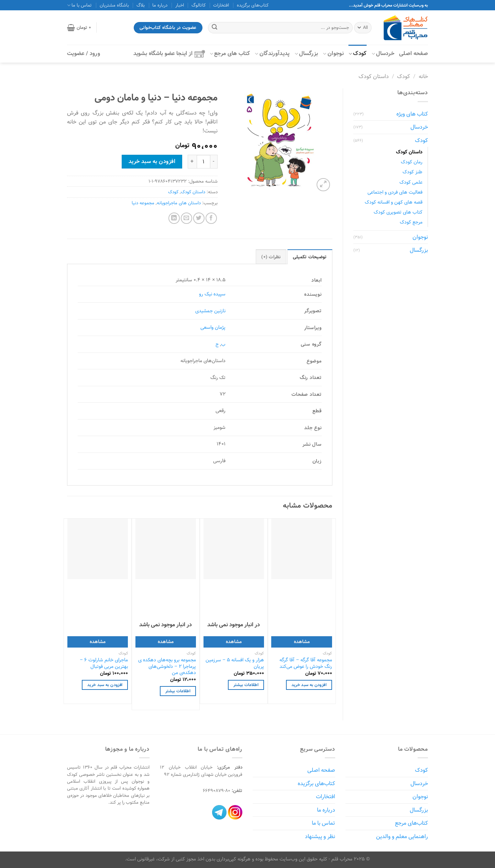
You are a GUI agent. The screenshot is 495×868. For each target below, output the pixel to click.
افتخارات (221, 5)
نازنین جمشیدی (210, 311)
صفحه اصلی (414, 53)
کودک (358, 53)
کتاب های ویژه (412, 114)
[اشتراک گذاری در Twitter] (199, 218)
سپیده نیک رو (212, 294)
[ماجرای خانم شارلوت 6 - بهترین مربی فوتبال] (98, 549)
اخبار (180, 5)
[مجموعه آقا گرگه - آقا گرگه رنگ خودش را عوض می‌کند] (301, 549)
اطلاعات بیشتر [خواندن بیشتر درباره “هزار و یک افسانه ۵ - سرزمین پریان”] (246, 685)
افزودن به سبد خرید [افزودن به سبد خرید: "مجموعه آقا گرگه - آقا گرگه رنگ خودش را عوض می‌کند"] (309, 685)
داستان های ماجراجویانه (179, 203)
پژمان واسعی (213, 327)
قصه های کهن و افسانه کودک (394, 202)
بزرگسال (306, 53)
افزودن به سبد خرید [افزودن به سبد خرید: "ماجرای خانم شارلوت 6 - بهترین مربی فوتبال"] (105, 685)
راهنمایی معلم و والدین (402, 837)
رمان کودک (412, 162)
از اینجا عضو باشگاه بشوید (169, 53)
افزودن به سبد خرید (152, 161)
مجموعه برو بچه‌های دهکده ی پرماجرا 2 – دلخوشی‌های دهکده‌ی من (167, 666)
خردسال (383, 53)
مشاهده (302, 642)
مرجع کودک (411, 222)
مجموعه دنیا (143, 203)
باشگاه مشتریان (114, 5)
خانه (423, 77)
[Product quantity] (203, 162)
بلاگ (141, 5)
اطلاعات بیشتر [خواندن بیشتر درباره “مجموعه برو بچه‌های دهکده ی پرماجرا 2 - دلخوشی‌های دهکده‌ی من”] (178, 691)
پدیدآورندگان (272, 53)
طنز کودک (412, 172)
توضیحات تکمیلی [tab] (310, 257)
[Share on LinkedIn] (174, 218)
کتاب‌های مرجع (411, 823)
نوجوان (333, 53)
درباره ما (160, 5)
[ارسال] (214, 28)
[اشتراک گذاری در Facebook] (211, 218)
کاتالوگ (199, 5)
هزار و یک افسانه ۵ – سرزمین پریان (235, 663)
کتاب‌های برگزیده (253, 5)
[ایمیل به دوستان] (186, 218)
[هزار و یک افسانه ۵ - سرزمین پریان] (234, 549)
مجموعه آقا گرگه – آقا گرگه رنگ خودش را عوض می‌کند (306, 663)
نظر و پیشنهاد (320, 837)
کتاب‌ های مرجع (230, 53)
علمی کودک (411, 182)
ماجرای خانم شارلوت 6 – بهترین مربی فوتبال (104, 663)
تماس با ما (79, 5)
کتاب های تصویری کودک (398, 212)
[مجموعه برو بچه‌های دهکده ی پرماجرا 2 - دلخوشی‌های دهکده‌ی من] (166, 549)
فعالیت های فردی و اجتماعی (395, 192)
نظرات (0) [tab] (271, 257)
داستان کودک (374, 77)
